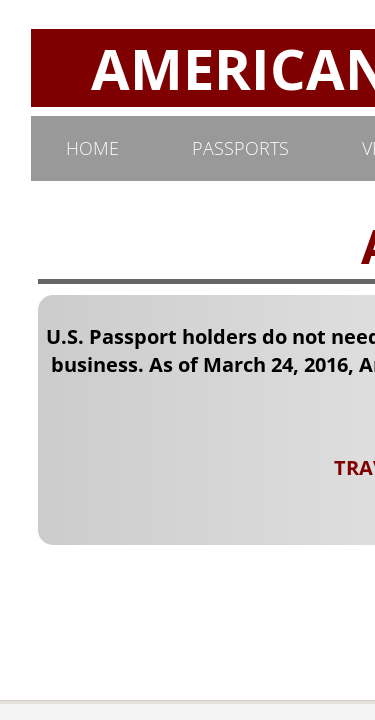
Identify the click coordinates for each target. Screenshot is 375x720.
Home (92, 148)
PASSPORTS (240, 148)
